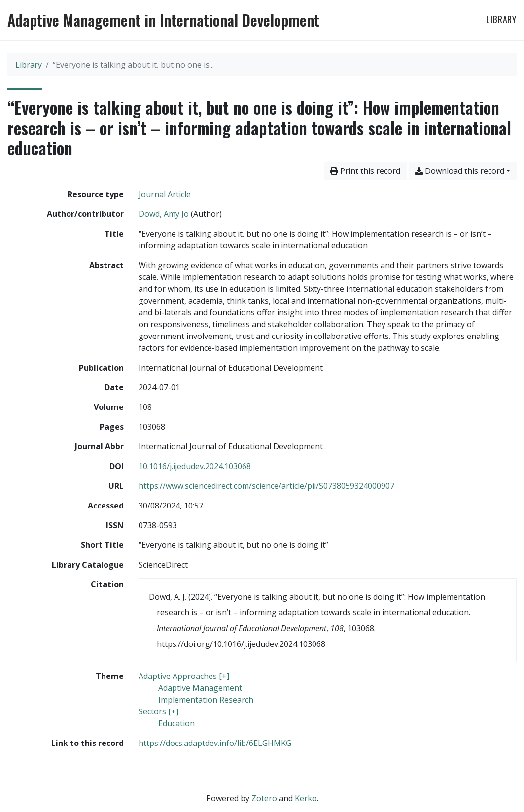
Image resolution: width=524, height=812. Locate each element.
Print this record (365, 171)
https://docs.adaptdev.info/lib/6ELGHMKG (215, 743)
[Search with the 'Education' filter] (176, 723)
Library (501, 19)
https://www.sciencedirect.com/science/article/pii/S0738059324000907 (266, 486)
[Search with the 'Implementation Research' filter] (206, 700)
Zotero (264, 798)
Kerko (306, 798)
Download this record (460, 171)
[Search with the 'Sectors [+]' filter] (158, 711)
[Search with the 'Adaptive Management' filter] (200, 688)
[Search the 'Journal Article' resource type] (165, 194)
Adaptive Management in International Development (163, 20)
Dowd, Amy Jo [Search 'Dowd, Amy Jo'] (164, 214)
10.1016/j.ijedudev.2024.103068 (195, 466)
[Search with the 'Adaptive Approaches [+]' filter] (184, 676)
